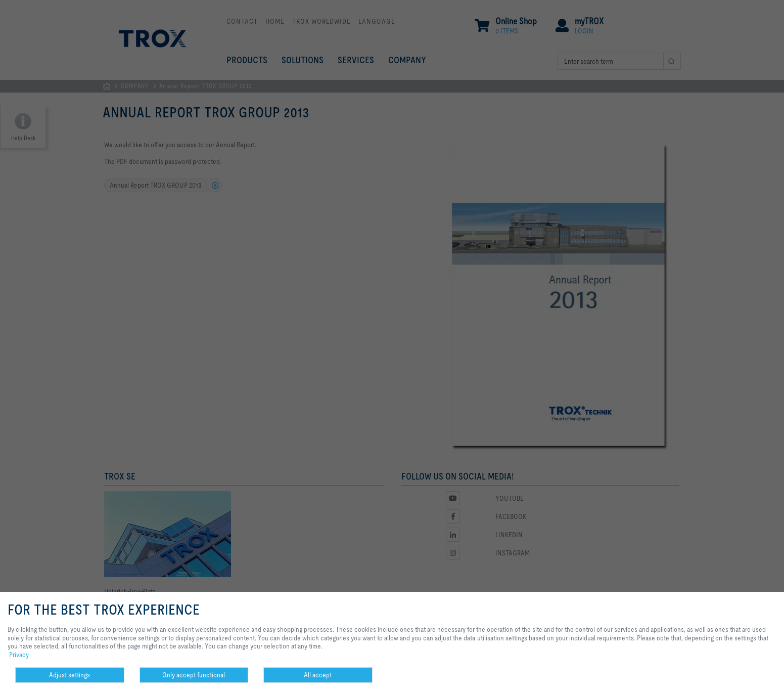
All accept (318, 675)
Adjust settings (70, 675)
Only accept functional (194, 675)
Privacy (19, 655)
